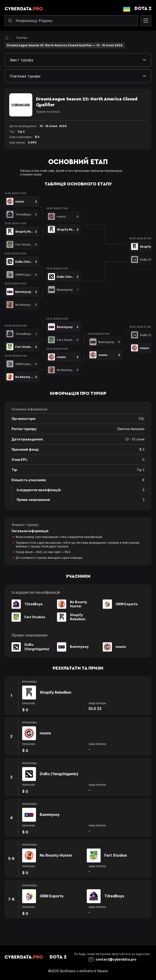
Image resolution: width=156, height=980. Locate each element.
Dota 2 (143, 9)
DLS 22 (95, 708)
